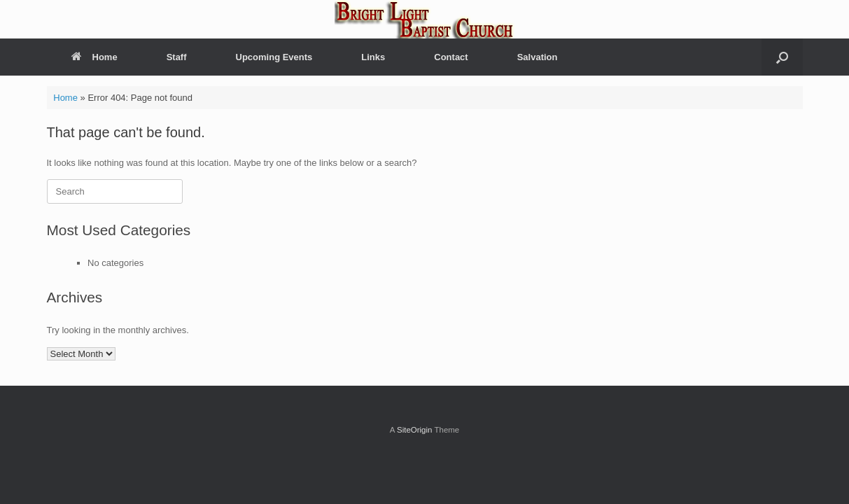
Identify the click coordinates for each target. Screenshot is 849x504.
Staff (177, 57)
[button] (782, 57)
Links (373, 57)
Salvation (538, 57)
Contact (451, 57)
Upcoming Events (274, 57)
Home (94, 57)
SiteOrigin (415, 430)
